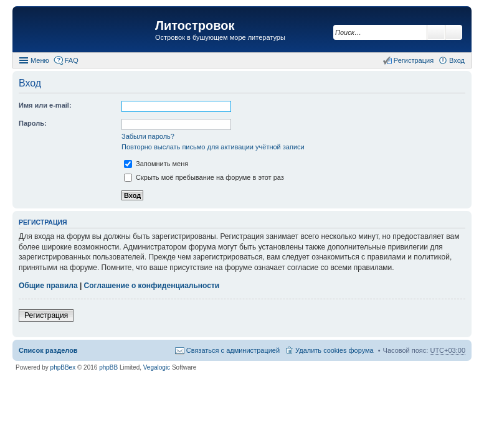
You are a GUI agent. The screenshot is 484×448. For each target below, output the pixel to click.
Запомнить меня (156, 164)
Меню (40, 60)
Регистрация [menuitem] (414, 60)
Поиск (436, 32)
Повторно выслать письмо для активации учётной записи (213, 147)
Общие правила (48, 286)
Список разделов (48, 350)
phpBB (108, 367)
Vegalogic (157, 367)
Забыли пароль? (148, 136)
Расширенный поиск (454, 32)
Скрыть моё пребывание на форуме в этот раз (204, 177)
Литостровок (195, 26)
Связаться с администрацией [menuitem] (233, 350)
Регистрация (46, 315)
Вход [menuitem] (457, 60)
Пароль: (33, 123)
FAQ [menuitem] (72, 60)
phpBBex (63, 367)
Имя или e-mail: (45, 105)
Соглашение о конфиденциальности (152, 286)
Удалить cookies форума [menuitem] (335, 350)
